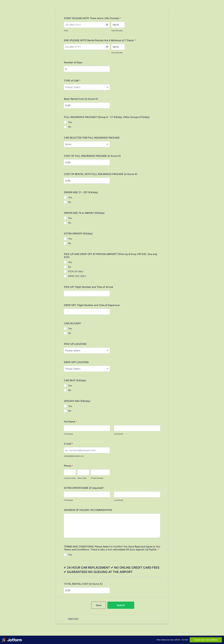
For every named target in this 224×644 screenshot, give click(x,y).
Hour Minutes (117, 31)
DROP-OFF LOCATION (76, 362)
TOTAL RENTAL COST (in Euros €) (83, 584)
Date (66, 31)
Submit (121, 605)
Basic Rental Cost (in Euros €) (81, 99)
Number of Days (73, 62)
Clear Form (73, 619)
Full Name (70, 422)
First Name (68, 434)
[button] (107, 27)
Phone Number (97, 478)
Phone (69, 466)
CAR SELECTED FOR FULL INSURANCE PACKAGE (92, 138)
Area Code (82, 478)
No (70, 127)
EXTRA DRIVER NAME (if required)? (84, 488)
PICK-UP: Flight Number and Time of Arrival (89, 287)
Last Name (119, 434)
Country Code (70, 478)
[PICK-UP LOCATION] (87, 351)
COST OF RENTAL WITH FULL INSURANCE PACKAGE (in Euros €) (101, 174)
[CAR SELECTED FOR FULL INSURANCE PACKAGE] (87, 144)
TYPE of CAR (72, 81)
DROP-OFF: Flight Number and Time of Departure (92, 305)
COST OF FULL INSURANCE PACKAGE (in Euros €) (92, 156)
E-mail (68, 444)
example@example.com (74, 456)
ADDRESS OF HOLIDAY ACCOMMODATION (88, 510)
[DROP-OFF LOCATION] (87, 369)
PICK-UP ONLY (76, 271)
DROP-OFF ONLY (77, 276)
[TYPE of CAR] (87, 87)
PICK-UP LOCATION (75, 344)
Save (99, 605)
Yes (70, 122)
